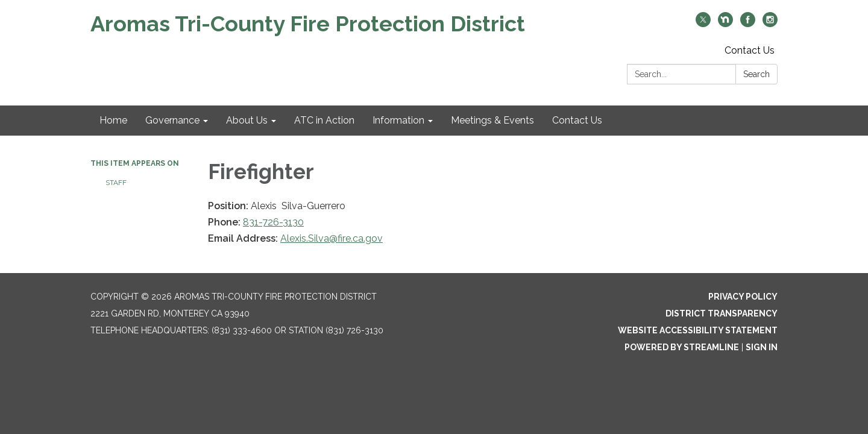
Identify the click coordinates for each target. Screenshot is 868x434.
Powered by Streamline (682, 347)
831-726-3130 (273, 222)
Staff (116, 183)
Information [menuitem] (398, 120)
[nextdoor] (725, 24)
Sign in (762, 347)
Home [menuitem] (113, 120)
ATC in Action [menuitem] (324, 120)
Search (756, 74)
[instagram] (770, 24)
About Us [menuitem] (247, 120)
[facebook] (748, 24)
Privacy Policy (743, 297)
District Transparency (722, 313)
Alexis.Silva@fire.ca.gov (332, 238)
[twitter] (703, 24)
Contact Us (750, 50)
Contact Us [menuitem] (577, 120)
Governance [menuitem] (172, 120)
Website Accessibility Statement (698, 330)
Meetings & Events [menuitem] (492, 120)
